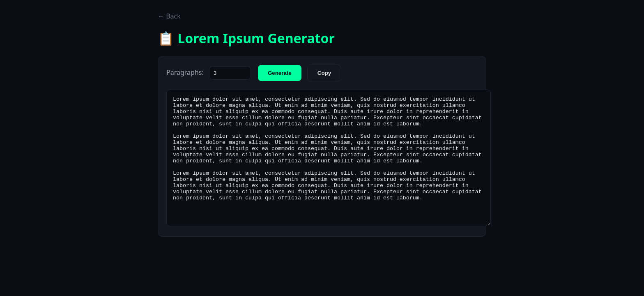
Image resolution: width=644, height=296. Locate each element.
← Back (169, 16)
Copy (324, 73)
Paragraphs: (185, 72)
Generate (280, 73)
